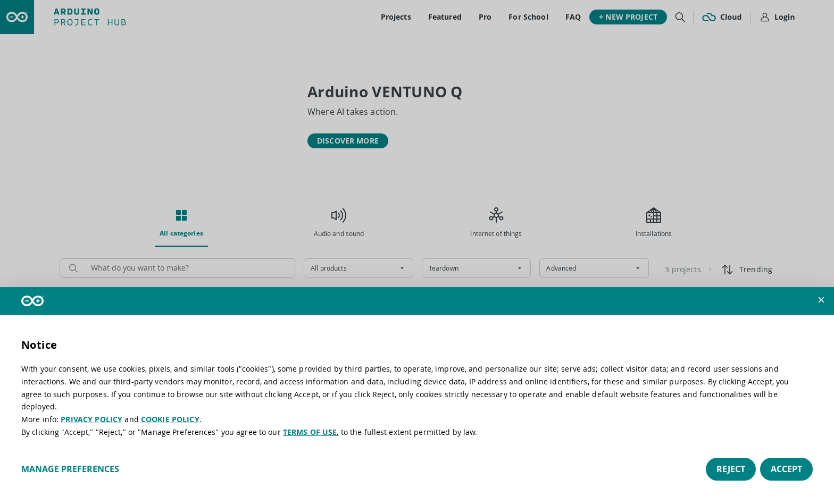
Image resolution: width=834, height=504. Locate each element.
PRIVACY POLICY (91, 419)
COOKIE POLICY (170, 419)
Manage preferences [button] (70, 469)
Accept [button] (786, 469)
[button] (821, 300)
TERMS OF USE (310, 432)
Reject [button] (731, 469)
